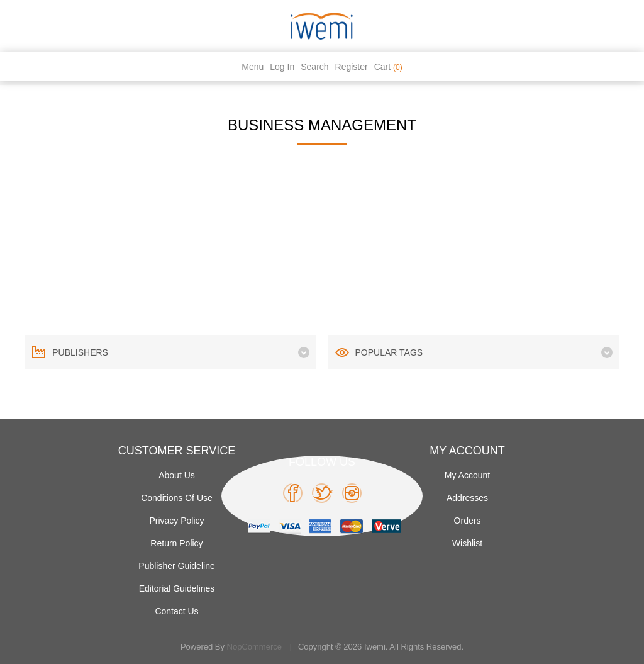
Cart (388, 67)
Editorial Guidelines (177, 588)
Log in (282, 67)
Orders (468, 521)
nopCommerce (254, 647)
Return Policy (176, 543)
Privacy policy (176, 521)
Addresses (467, 498)
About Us (177, 475)
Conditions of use (177, 498)
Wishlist (467, 543)
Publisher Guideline (176, 566)
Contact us (176, 611)
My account (467, 475)
